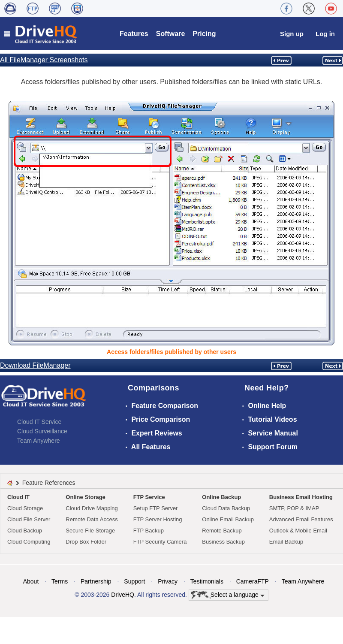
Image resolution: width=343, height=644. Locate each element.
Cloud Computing (29, 542)
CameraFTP (253, 581)
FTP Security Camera (160, 542)
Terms (60, 581)
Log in (325, 34)
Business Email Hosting (301, 497)
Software (171, 34)
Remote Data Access (92, 519)
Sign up (292, 34)
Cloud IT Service (39, 422)
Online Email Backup (228, 519)
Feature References (49, 483)
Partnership (96, 581)
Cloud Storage (25, 508)
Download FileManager (35, 365)
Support (134, 581)
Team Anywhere (39, 441)
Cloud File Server (29, 519)
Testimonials (207, 581)
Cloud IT (18, 497)
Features (134, 34)
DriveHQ (123, 595)
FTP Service (149, 497)
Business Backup (223, 542)
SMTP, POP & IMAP (294, 508)
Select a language (228, 595)
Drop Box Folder (86, 542)
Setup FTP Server (156, 508)
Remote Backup (222, 531)
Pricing (204, 34)
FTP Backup (149, 531)
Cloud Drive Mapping (92, 508)
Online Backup (221, 497)
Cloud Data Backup (226, 508)
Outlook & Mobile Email (298, 531)
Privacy (168, 581)
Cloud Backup (25, 531)
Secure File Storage (90, 531)
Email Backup (286, 542)
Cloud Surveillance (42, 431)
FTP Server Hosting (158, 519)
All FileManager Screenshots (44, 60)
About (31, 581)
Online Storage (85, 497)
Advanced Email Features (301, 519)
